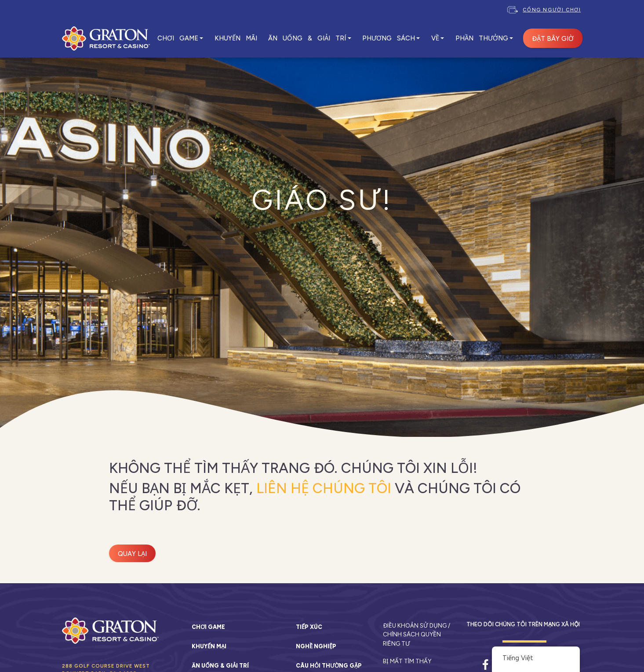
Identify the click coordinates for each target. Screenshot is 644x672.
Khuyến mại (209, 646)
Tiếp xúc (309, 627)
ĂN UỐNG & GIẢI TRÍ (307, 38)
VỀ (435, 38)
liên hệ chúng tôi (324, 488)
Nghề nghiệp (316, 646)
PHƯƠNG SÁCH (389, 38)
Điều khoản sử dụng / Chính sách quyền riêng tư (417, 634)
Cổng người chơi (552, 10)
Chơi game (208, 627)
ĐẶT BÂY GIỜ (553, 39)
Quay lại (132, 554)
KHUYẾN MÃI (236, 38)
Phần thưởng (482, 38)
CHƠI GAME (178, 38)
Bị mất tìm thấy (407, 661)
